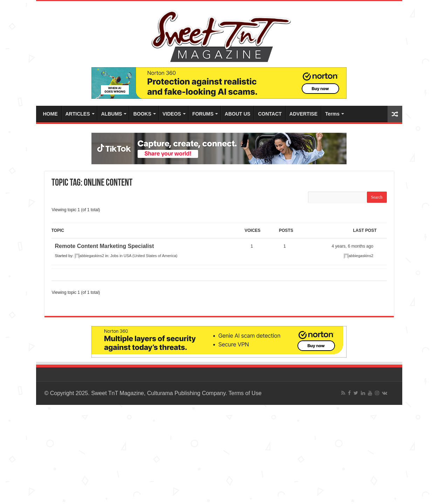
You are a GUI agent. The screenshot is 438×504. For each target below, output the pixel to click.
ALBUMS (112, 114)
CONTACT (270, 114)
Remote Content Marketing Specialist (105, 246)
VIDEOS (172, 114)
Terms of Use (245, 393)
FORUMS (203, 114)
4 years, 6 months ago (353, 246)
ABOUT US (237, 114)
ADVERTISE (303, 114)
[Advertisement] (210, 454)
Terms (332, 114)
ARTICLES (78, 114)
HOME (50, 114)
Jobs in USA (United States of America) (144, 256)
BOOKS (142, 114)
